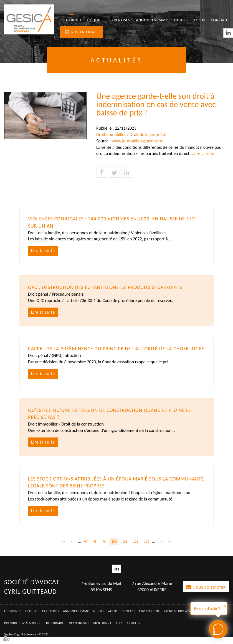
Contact (219, 20)
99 (104, 549)
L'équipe (95, 20)
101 (125, 549)
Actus (199, 20)
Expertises (120, 20)
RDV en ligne (84, 32)
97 (86, 549)
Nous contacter (209, 595)
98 (95, 549)
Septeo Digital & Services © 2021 (26, 641)
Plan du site (79, 630)
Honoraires (56, 630)
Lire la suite (204, 153)
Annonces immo (152, 20)
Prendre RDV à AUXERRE (23, 630)
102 (136, 549)
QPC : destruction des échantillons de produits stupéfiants (106, 287)
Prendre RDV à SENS (180, 618)
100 (114, 549)
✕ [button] (225, 606)
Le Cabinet (71, 20)
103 (146, 549)
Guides (181, 20)
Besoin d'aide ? (207, 608)
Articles (133, 630)
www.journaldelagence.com (137, 141)
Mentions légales (108, 630)
